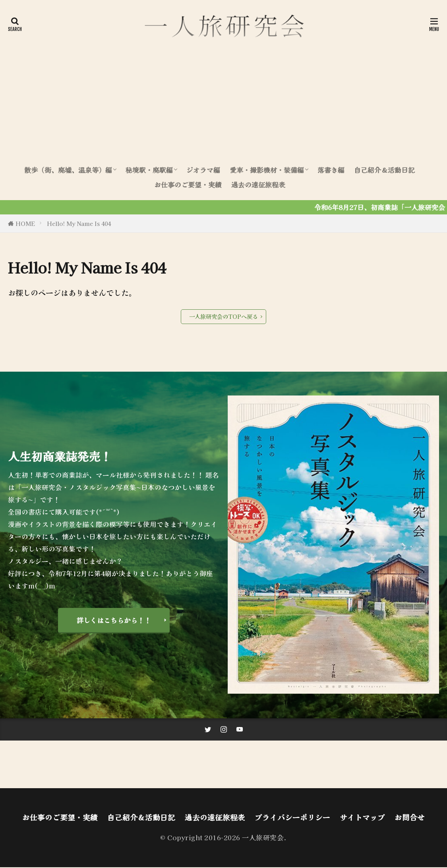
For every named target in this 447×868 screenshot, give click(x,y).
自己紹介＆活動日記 (384, 170)
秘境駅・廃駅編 (149, 170)
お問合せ (410, 818)
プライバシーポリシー (292, 818)
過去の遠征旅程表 (258, 185)
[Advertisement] (223, 101)
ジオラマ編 (203, 170)
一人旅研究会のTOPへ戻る (223, 316)
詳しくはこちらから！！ (114, 620)
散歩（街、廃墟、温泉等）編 (68, 170)
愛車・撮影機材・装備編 (267, 170)
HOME (25, 223)
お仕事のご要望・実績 (188, 185)
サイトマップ (362, 818)
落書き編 (331, 170)
